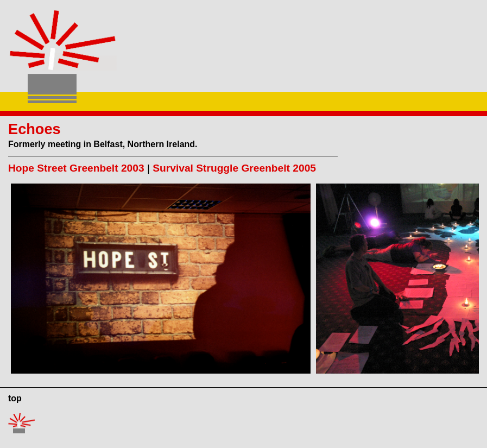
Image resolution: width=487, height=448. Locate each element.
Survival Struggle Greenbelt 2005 (234, 168)
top (15, 398)
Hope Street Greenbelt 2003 (76, 168)
